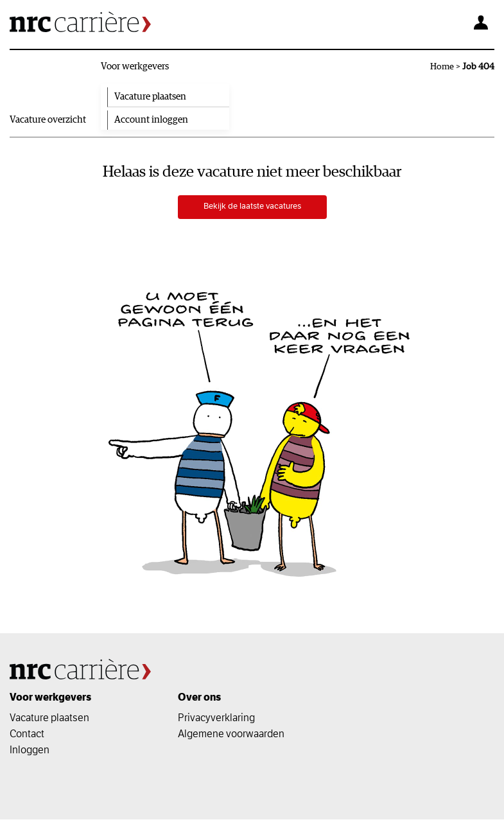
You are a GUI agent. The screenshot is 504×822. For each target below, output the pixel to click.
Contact (27, 736)
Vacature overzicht (48, 120)
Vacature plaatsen (150, 97)
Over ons (199, 700)
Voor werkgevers (135, 66)
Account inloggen (151, 120)
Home (442, 67)
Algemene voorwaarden (231, 736)
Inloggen (30, 752)
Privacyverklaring (216, 720)
